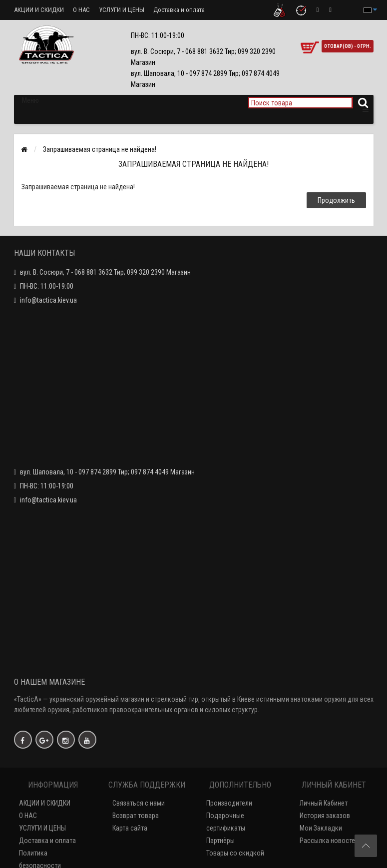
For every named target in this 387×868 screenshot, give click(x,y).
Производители (229, 803)
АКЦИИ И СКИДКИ (39, 10)
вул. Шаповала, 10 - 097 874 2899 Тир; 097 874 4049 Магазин (107, 472)
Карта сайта (130, 828)
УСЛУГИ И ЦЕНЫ (122, 10)
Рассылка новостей (329, 841)
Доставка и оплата (179, 10)
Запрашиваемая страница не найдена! (100, 149)
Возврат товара (136, 816)
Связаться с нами (139, 803)
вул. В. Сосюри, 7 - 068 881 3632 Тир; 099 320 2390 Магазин (105, 272)
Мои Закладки (321, 828)
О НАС (81, 10)
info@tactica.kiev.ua (48, 300)
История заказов (325, 816)
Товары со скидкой (235, 853)
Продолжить (336, 200)
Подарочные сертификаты (226, 822)
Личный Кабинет (324, 803)
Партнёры (220, 841)
